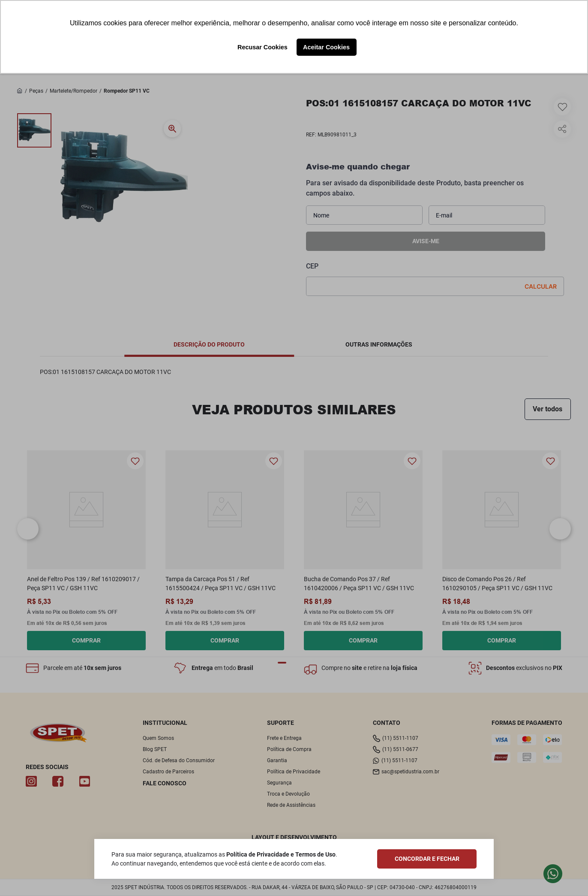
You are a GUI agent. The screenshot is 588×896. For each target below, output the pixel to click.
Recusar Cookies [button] (262, 47)
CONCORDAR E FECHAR (427, 859)
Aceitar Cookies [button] (326, 47)
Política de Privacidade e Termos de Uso (281, 854)
